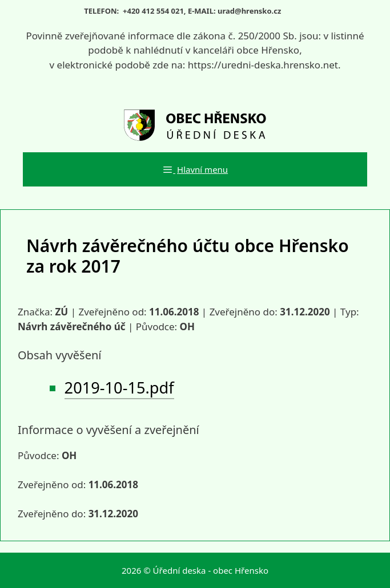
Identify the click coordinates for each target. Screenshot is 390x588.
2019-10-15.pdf (119, 388)
